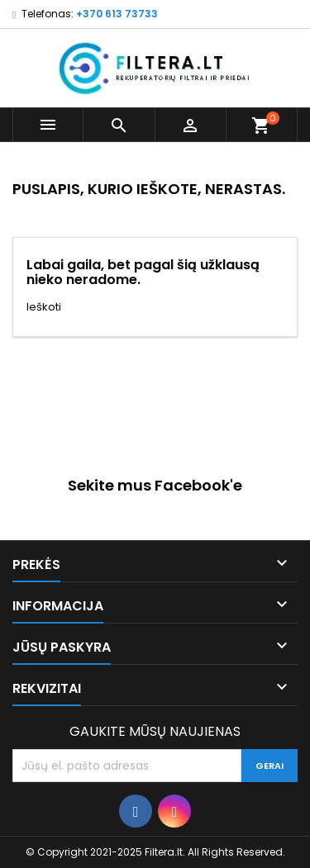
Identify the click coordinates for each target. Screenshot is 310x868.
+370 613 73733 (117, 14)
